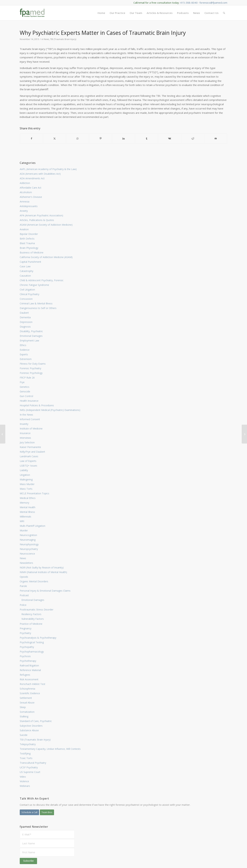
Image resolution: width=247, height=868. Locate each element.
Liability (24, 470)
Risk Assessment (29, 679)
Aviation (24, 229)
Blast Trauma (27, 243)
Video (23, 777)
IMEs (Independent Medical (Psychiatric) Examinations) (50, 410)
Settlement (26, 698)
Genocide (25, 391)
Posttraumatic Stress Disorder (37, 610)
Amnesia (25, 202)
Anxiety (24, 211)
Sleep (23, 707)
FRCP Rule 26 (27, 378)
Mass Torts (26, 489)
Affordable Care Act (31, 188)
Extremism (26, 359)
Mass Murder (27, 484)
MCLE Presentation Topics (34, 493)
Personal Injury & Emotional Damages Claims (45, 591)
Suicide (24, 735)
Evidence (25, 350)
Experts (24, 354)
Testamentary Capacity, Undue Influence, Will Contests (50, 749)
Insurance (25, 433)
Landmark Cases (29, 456)
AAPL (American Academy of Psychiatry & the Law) (48, 169)
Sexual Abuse (27, 703)
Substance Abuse (29, 730)
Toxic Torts (26, 758)
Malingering (26, 479)
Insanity (24, 424)
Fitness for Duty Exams (33, 364)
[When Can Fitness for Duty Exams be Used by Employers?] (3, 434)
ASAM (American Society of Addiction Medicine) (46, 225)
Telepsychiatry (28, 744)
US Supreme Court (30, 772)
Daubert (24, 313)
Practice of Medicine (31, 624)
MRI (22, 521)
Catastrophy (27, 271)
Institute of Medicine (31, 429)
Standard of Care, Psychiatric (36, 721)
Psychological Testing (32, 642)
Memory (24, 503)
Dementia (25, 317)
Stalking (24, 716)
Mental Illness (27, 512)
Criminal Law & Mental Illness (36, 303)
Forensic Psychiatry (30, 368)
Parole (23, 586)
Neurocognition (28, 535)
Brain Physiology (29, 248)
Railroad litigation (29, 665)
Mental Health (28, 507)
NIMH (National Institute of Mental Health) (43, 572)
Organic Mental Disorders (34, 581)
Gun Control (26, 396)
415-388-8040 (189, 3)
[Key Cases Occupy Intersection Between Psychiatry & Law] (244, 434)
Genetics (25, 387)
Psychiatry (25, 633)
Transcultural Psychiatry (33, 763)
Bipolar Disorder (29, 234)
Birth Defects (27, 239)
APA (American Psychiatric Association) (41, 215)
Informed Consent (30, 419)
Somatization (27, 712)
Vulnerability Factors (33, 619)
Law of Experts (28, 461)
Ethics (23, 345)
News (23, 558)
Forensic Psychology (31, 373)
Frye (22, 382)
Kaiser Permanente (30, 447)
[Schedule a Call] (29, 812)
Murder (24, 530)
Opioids (24, 577)
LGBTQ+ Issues (28, 466)
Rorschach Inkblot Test (33, 684)
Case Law (25, 266)
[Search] (224, 13)
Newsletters (26, 563)
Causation (25, 276)
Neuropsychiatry (29, 549)
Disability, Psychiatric (31, 331)
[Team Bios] (47, 812)
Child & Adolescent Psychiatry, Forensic (42, 280)
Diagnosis (25, 327)
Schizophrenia (27, 689)
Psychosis (25, 656)
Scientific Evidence (30, 693)
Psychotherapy (28, 661)
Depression (26, 322)
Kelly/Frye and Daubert (32, 452)
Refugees (25, 675)
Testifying (25, 753)
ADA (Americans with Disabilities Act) (40, 174)
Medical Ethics (28, 498)
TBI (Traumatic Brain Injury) (35, 740)
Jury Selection (27, 442)
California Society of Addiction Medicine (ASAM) (46, 257)
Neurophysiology (29, 544)
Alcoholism (26, 192)
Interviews (25, 438)
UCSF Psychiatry (29, 767)
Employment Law (29, 340)
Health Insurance (29, 401)
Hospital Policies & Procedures (37, 405)
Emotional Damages (31, 336)
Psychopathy (27, 647)
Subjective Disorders (31, 726)
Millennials (25, 517)
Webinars (25, 786)
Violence (24, 781)
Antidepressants (29, 206)
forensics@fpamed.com (213, 3)
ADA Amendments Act (32, 178)
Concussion (26, 299)
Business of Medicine (32, 252)
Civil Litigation (27, 290)
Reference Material (30, 670)
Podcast (24, 595)
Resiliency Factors (31, 614)
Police (23, 605)
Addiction (25, 183)
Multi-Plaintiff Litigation (33, 526)
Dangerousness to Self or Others (38, 308)
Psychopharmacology (32, 652)
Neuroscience (27, 554)
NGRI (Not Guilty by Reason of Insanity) (42, 567)
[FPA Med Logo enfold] (32, 13)
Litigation (25, 475)
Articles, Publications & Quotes (37, 220)
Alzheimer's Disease (31, 197)
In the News (26, 415)
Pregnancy (26, 628)
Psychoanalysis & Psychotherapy (38, 638)
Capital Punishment (30, 262)
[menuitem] (101, 13)
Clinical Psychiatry (30, 294)
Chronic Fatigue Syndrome (34, 285)
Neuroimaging (28, 540)
